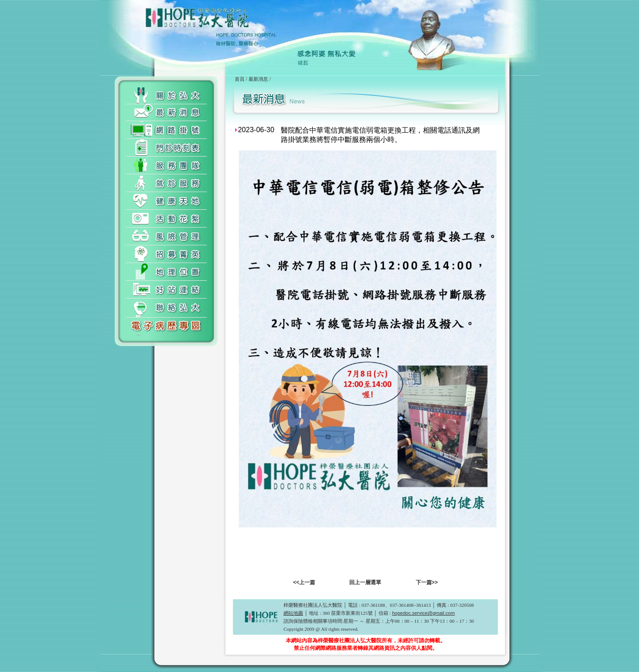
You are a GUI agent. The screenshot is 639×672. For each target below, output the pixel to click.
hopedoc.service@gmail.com (423, 613)
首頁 (240, 79)
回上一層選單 (365, 582)
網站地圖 (293, 613)
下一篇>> (427, 582)
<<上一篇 (304, 582)
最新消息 (258, 79)
